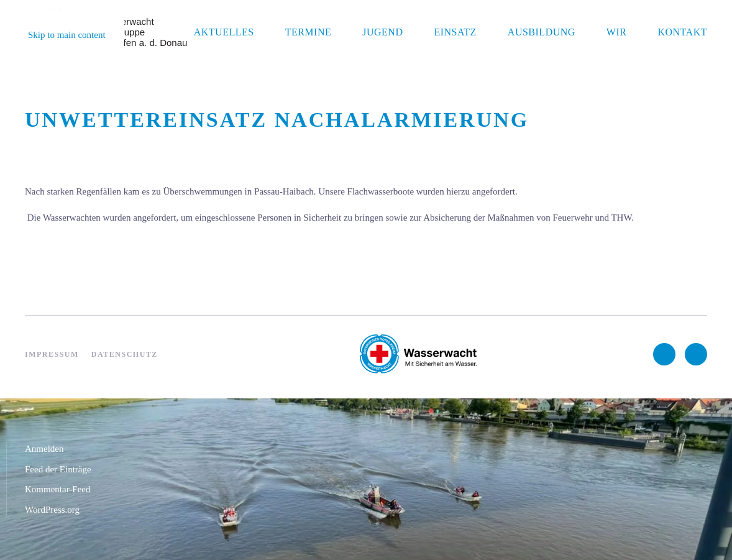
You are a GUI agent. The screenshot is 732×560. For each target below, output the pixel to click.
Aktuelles (224, 32)
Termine (309, 32)
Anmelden (44, 449)
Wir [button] (617, 32)
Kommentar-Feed (58, 489)
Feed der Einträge (58, 469)
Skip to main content (67, 35)
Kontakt (682, 32)
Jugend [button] (382, 32)
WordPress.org (52, 510)
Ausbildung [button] (542, 32)
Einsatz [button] (455, 32)
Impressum (52, 354)
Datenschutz (125, 354)
